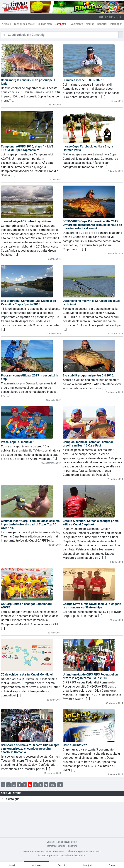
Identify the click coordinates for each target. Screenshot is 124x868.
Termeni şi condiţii (56, 846)
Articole (6, 24)
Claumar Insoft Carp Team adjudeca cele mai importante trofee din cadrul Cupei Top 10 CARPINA (31, 524)
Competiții (61, 24)
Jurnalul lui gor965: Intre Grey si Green (27, 221)
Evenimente (76, 24)
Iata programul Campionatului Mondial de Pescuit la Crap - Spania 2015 (28, 303)
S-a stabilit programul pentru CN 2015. (89, 375)
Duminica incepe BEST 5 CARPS (84, 80)
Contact (51, 842)
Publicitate (72, 846)
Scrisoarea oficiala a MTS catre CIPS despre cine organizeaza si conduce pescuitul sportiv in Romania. (30, 749)
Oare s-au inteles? (75, 745)
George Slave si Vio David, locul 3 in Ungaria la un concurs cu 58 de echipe (92, 606)
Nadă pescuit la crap (67, 842)
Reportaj (102, 24)
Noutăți (90, 24)
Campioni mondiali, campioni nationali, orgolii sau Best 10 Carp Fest (89, 444)
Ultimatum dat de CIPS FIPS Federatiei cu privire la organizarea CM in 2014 (90, 676)
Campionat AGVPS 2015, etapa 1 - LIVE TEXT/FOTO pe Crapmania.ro (27, 148)
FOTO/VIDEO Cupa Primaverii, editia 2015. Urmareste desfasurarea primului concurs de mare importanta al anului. (92, 225)
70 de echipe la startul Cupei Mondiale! (27, 674)
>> (60, 785)
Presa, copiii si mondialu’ (17, 442)
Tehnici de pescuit (24, 24)
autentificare (110, 17)
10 (52, 785)
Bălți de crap (45, 24)
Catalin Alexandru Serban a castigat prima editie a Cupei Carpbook (91, 523)
